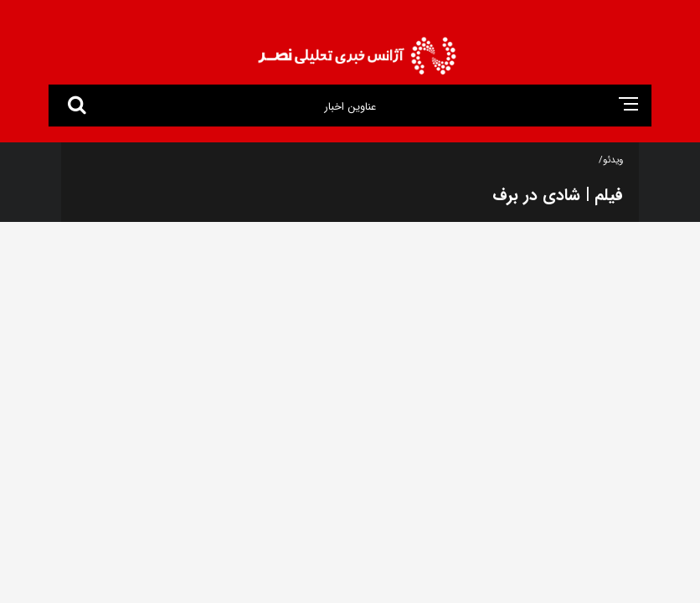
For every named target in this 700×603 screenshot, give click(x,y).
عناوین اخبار (350, 107)
